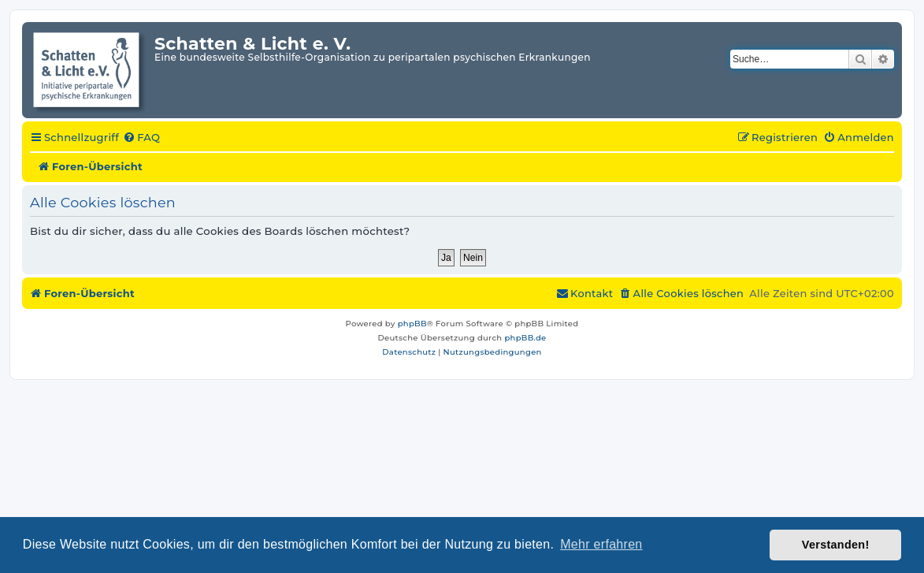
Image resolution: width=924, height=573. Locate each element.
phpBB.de (525, 338)
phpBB (412, 324)
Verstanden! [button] (836, 545)
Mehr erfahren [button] (601, 544)
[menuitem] (141, 138)
